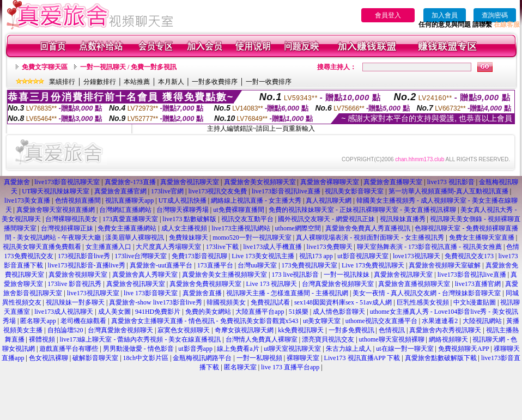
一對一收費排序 (269, 82)
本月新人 (171, 82)
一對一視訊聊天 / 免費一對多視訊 (128, 67)
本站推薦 (137, 82)
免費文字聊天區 (45, 67)
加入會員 (445, 15)
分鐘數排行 (100, 82)
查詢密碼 (495, 15)
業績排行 (62, 82)
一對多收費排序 (215, 82)
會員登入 (388, 15)
